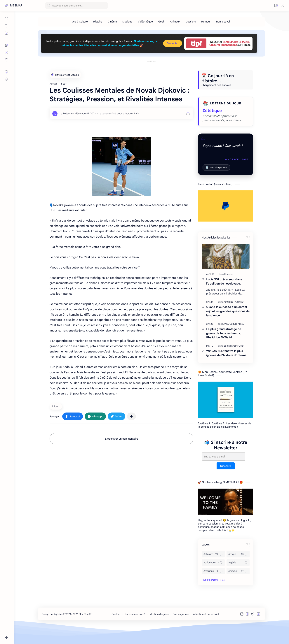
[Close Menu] (261, 43)
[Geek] (161, 22)
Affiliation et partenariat (206, 631)
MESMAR (16, 6)
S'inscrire (226, 482)
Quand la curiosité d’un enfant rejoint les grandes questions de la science (228, 328)
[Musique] (127, 22)
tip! (196, 43)
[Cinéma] (112, 22)
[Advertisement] (152, 71)
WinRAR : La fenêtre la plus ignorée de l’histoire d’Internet (227, 370)
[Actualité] (229, 318)
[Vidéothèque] (145, 22)
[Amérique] (213, 588)
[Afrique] (238, 571)
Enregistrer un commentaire (122, 455)
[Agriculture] (213, 579)
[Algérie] (238, 579)
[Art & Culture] (80, 22)
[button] (276, 6)
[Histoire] (98, 22)
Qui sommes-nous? (135, 631)
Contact (116, 631)
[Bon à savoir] (223, 22)
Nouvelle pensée (216, 184)
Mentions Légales (159, 631)
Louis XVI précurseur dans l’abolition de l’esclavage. (224, 298)
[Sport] (56, 423)
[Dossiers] (191, 22)
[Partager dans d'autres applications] (131, 433)
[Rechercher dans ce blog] (76, 6)
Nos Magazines (181, 631)
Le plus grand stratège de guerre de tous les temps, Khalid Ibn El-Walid (224, 350)
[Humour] (206, 22)
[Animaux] (175, 22)
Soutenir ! (173, 43)
